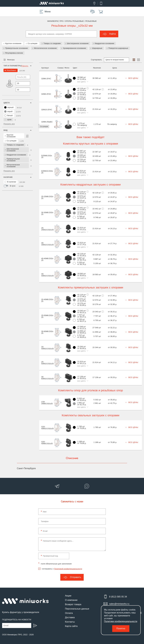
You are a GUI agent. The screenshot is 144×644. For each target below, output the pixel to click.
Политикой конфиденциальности (68, 569)
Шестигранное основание (78, 43)
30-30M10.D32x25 (48, 244)
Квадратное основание (104, 43)
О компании (71, 600)
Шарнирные (97, 48)
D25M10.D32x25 (47, 172)
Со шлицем (32, 43)
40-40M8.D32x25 (47, 259)
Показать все (9, 124)
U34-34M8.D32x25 (47, 403)
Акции (68, 596)
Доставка (70, 617)
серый (8, 111)
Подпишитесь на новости (17, 620)
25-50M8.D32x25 (47, 316)
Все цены (132, 78)
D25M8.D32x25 (47, 156)
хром (8, 120)
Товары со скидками (52, 43)
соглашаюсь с (62, 569)
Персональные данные (77, 609)
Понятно (121, 629)
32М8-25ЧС (46, 94)
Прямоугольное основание (17, 48)
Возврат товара (73, 604)
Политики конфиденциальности (121, 621)
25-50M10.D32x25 (48, 363)
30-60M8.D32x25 (47, 332)
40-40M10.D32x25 (48, 275)
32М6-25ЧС (46, 79)
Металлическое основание (45, 48)
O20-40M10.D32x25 (48, 428)
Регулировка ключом (14, 53)
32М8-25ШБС (47, 122)
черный (9, 107)
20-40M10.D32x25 (48, 348)
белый (8, 116)
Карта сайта (71, 626)
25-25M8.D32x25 (47, 197)
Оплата (69, 613)
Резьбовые (11, 70)
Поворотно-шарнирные (118, 48)
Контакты (70, 622)
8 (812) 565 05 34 (118, 597)
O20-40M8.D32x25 (47, 443)
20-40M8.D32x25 (47, 300)
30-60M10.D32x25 (48, 378)
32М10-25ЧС (47, 110)
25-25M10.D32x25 (48, 229)
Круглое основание (13, 43)
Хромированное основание (74, 48)
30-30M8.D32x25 (47, 213)
